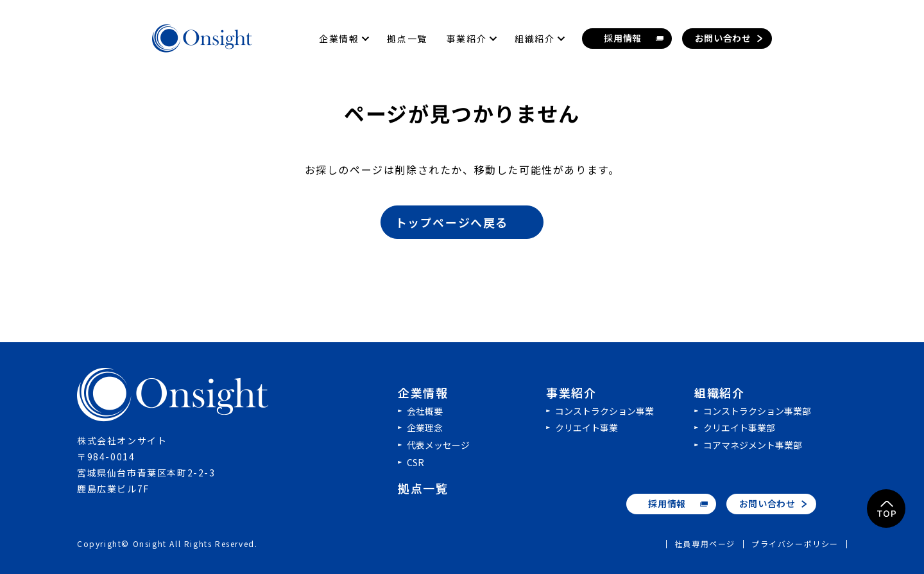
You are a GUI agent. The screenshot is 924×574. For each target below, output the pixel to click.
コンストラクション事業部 (757, 411)
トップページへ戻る (463, 222)
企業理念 (425, 428)
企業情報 (423, 392)
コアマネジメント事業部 (753, 445)
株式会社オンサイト (173, 395)
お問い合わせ (767, 503)
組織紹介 (719, 392)
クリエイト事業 (586, 428)
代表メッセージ (438, 445)
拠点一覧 (423, 488)
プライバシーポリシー (795, 544)
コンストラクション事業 (604, 411)
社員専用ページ (705, 544)
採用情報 (667, 503)
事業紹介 (571, 392)
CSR (415, 462)
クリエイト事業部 (739, 428)
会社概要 (425, 411)
